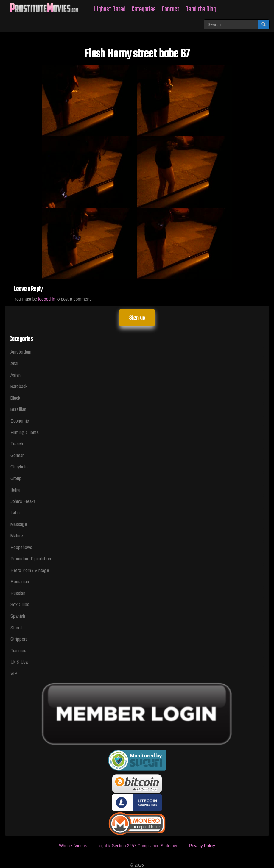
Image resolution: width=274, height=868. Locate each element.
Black (15, 398)
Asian (15, 375)
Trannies (18, 650)
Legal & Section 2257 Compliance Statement (138, 846)
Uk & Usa (19, 662)
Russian (18, 593)
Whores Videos (73, 846)
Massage (19, 524)
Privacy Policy (202, 846)
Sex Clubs (20, 604)
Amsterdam (21, 352)
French (17, 444)
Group (16, 478)
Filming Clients (25, 432)
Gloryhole (19, 466)
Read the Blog (201, 9)
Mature (17, 535)
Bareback (19, 386)
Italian (16, 490)
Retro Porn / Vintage (30, 570)
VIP (14, 673)
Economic (20, 421)
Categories (144, 9)
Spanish (18, 616)
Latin (15, 513)
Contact (171, 9)
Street (16, 627)
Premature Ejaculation (31, 558)
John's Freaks (23, 501)
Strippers (19, 639)
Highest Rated (110, 9)
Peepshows (21, 547)
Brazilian (18, 409)
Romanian (20, 581)
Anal (14, 363)
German (17, 455)
